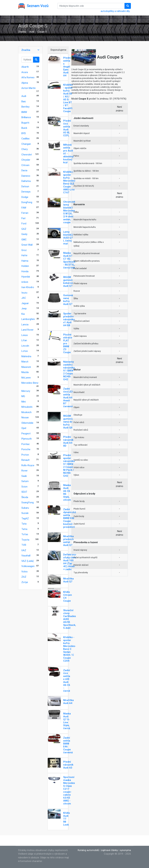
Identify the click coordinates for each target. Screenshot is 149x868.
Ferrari (25, 213)
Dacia (24, 170)
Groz (24, 250)
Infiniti (25, 282)
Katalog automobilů (88, 850)
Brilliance (26, 117)
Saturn (25, 481)
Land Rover (27, 330)
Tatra (24, 529)
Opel (24, 428)
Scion (24, 487)
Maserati (26, 367)
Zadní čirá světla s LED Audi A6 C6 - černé (67, 680)
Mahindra (26, 356)
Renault (25, 460)
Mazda (25, 372)
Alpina (25, 83)
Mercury (26, 391)
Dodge (25, 197)
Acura (25, 72)
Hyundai (26, 277)
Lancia (25, 324)
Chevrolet (27, 154)
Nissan (25, 417)
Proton (25, 455)
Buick (24, 128)
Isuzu (24, 293)
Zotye (25, 582)
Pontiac (26, 444)
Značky (22, 32)
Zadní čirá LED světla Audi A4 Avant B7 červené (68, 397)
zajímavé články (109, 850)
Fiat (23, 218)
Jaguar (25, 303)
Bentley (25, 107)
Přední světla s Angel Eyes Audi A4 (67, 67)
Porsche (26, 449)
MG (23, 396)
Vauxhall (26, 555)
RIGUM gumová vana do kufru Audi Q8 (68, 422)
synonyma (125, 850)
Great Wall (27, 245)
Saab (24, 476)
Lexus (25, 335)
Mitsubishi (27, 407)
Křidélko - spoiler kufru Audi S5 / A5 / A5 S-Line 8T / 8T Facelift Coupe (68, 98)
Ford (24, 223)
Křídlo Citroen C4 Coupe (68, 596)
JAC (24, 298)
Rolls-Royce (28, 465)
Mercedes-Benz (30, 383)
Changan (26, 144)
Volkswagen (28, 566)
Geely (24, 234)
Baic (24, 101)
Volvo (25, 572)
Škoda (25, 497)
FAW (24, 208)
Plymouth (27, 439)
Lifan (24, 340)
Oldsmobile (27, 423)
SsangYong (28, 502)
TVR (24, 545)
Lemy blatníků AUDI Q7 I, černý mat (68, 238)
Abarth (25, 67)
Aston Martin (29, 88)
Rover (25, 471)
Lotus (25, 351)
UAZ (24, 550)
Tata (24, 524)
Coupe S (42, 32)
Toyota (25, 540)
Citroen (25, 165)
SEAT (24, 492)
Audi (32, 32)
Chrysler (26, 160)
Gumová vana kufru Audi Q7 (68, 300)
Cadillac (26, 138)
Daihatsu (26, 181)
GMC (24, 239)
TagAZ (25, 518)
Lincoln (25, 346)
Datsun (25, 186)
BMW (24, 112)
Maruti (25, 362)
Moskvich (26, 412)
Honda (25, 271)
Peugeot (26, 433)
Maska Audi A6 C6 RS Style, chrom (67, 492)
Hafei (24, 255)
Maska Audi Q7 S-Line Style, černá (67, 721)
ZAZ (24, 577)
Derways (26, 192)
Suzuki (25, 513)
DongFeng (27, 202)
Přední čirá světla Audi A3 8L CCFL (67, 128)
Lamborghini (28, 319)
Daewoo (26, 176)
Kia (23, 314)
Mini (24, 402)
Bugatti (25, 123)
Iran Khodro (28, 287)
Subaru (25, 508)
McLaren (26, 378)
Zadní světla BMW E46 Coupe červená (68, 745)
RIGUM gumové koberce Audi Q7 (68, 281)
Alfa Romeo (28, 77)
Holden (25, 266)
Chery (25, 149)
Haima (25, 261)
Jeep (24, 308)
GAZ (24, 229)
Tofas (25, 534)
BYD (24, 133)
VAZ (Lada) (28, 561)
